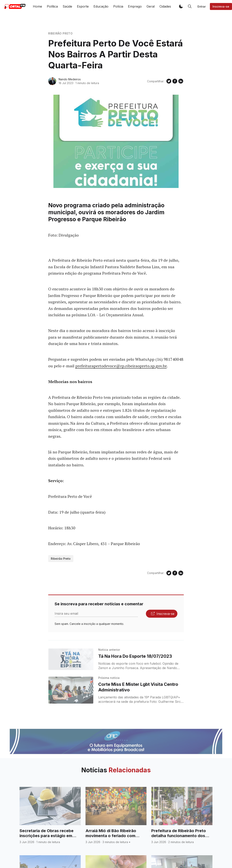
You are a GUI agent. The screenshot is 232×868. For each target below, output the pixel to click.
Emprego (135, 6)
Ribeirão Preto (60, 33)
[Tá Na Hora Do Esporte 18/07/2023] (71, 659)
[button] (181, 6)
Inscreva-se (221, 6)
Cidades (165, 6)
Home (37, 6)
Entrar (202, 6)
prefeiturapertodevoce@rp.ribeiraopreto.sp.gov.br (121, 366)
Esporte (83, 6)
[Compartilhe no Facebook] (175, 81)
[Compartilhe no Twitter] (169, 81)
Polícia (118, 6)
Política (52, 6)
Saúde (67, 6)
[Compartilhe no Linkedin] (181, 81)
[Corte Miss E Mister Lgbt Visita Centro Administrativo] (71, 690)
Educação (101, 6)
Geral (151, 6)
